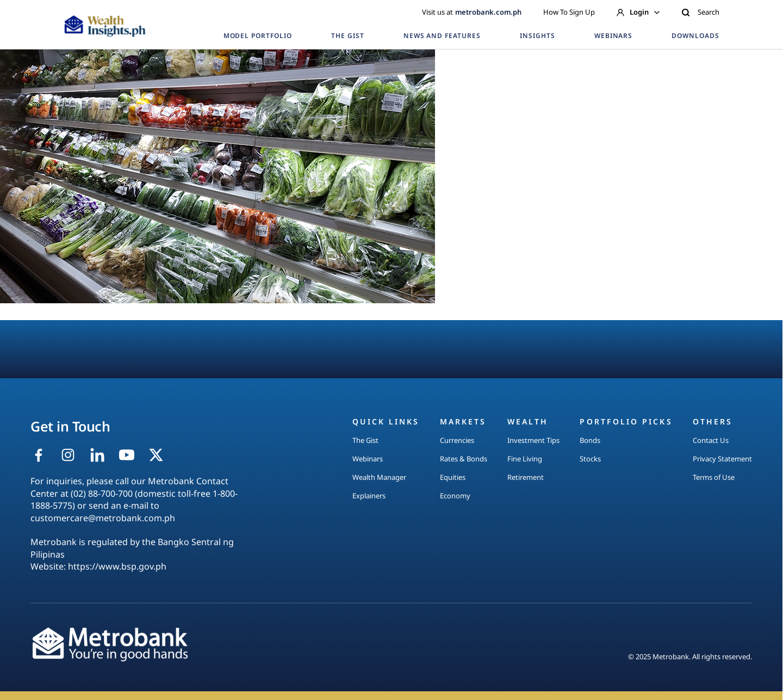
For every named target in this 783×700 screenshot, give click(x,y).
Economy (455, 496)
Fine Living (525, 459)
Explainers (369, 496)
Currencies (457, 440)
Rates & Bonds (464, 459)
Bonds (590, 440)
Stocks (590, 459)
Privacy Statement (722, 459)
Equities (453, 477)
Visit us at (472, 12)
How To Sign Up (569, 12)
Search (700, 12)
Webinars (368, 459)
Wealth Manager (379, 477)
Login (638, 12)
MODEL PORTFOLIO (258, 36)
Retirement (526, 477)
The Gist (365, 440)
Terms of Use (714, 477)
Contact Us (711, 440)
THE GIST (348, 36)
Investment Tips (533, 440)
